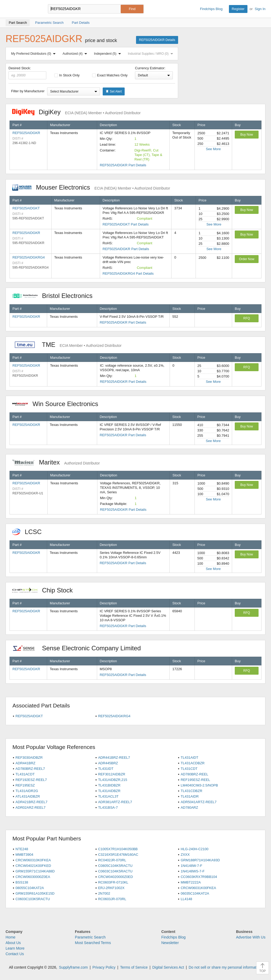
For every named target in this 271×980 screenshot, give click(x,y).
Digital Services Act (168, 967)
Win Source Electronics (58, 404)
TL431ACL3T (108, 796)
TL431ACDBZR (193, 763)
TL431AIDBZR (109, 791)
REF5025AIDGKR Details (157, 40)
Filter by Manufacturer (28, 91)
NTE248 (22, 849)
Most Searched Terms (93, 943)
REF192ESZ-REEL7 (31, 780)
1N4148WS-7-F (193, 871)
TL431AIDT (189, 758)
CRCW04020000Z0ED (116, 877)
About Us (13, 943)
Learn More (15, 948)
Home (10, 937)
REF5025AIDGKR (26, 133)
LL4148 (186, 899)
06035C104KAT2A (195, 893)
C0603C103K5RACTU (33, 899)
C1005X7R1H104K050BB (118, 849)
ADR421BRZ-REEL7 (32, 802)
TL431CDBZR (192, 791)
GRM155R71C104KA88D (35, 871)
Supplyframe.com (73, 967)
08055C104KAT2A (30, 888)
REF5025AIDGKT (26, 208)
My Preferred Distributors (34, 54)
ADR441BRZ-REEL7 (114, 758)
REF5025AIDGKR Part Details (123, 165)
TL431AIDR (190, 796)
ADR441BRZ (26, 763)
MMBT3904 (24, 855)
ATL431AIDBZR (28, 796)
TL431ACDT (25, 774)
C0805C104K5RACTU (115, 866)
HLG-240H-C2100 (195, 849)
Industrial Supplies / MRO (152, 54)
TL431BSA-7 (108, 808)
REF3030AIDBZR (29, 758)
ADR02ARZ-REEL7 (31, 808)
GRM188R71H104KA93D (200, 860)
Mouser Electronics (91, 187)
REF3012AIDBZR (112, 774)
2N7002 (104, 893)
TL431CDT (189, 769)
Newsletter (170, 943)
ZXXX (185, 855)
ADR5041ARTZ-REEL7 (199, 802)
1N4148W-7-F (191, 866)
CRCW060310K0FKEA (33, 860)
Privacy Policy (104, 967)
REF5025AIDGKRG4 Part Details (128, 273)
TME (67, 345)
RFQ (247, 318)
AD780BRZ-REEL (195, 774)
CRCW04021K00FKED (33, 866)
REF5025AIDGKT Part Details (126, 224)
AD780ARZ (189, 808)
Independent (109, 54)
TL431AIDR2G (27, 791)
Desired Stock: (27, 73)
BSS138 (22, 882)
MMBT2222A (191, 882)
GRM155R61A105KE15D (35, 893)
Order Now (247, 259)
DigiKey (76, 112)
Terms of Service (134, 967)
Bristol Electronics (55, 296)
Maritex (56, 462)
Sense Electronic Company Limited (79, 648)
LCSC (30, 532)
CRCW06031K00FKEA (198, 888)
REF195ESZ (25, 785)
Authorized (76, 54)
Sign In (260, 9)
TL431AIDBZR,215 (113, 780)
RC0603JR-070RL (112, 899)
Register (238, 9)
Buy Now (247, 135)
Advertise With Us (251, 937)
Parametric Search (90, 937)
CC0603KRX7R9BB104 (199, 877)
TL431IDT (106, 769)
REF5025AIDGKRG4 (29, 257)
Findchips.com (23, 9)
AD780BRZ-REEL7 (30, 769)
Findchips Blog (211, 9)
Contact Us (15, 954)
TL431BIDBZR (109, 785)
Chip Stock (45, 590)
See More (213, 149)
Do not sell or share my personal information (225, 967)
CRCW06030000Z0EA (33, 877)
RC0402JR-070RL (112, 860)
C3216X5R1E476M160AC (118, 855)
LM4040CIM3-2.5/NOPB (199, 785)
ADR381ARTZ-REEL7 (115, 802)
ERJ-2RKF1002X (111, 888)
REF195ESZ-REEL (195, 780)
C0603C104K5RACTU (115, 871)
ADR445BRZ (108, 763)
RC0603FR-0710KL (113, 882)
